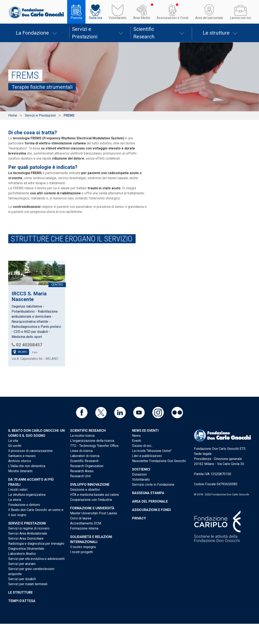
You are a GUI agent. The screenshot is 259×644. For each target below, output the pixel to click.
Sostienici (141, 469)
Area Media (142, 18)
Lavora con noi (240, 18)
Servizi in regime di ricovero (29, 528)
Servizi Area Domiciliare (26, 538)
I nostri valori (18, 490)
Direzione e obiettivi (85, 490)
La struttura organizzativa (27, 495)
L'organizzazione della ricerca (92, 441)
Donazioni (139, 474)
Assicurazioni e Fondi (173, 18)
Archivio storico (20, 461)
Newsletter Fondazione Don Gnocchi (159, 461)
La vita (13, 441)
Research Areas (82, 471)
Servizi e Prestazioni (85, 33)
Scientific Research (144, 33)
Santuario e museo (22, 456)
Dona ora (95, 18)
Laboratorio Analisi (22, 554)
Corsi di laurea (81, 518)
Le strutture (216, 33)
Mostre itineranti (20, 471)
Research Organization (87, 466)
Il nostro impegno (83, 547)
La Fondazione (32, 33)
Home (13, 115)
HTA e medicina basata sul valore (95, 495)
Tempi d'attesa (22, 601)
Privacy (139, 518)
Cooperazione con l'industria (91, 500)
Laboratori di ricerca (85, 456)
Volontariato (117, 18)
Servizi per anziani (22, 564)
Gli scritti (15, 446)
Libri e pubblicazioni (147, 456)
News (136, 436)
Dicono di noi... (143, 446)
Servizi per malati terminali (28, 584)
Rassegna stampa (148, 493)
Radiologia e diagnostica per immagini (36, 544)
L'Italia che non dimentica (27, 466)
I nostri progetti (81, 552)
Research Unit (80, 476)
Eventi (137, 441)
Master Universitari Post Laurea (93, 513)
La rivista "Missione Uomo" (152, 451)
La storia (15, 500)
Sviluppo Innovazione (90, 485)
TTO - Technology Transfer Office (94, 446)
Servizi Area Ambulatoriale (28, 533)
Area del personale (209, 18)
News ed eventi (145, 431)
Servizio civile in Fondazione (153, 485)
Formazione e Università (92, 508)
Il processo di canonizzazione (30, 451)
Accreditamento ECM (86, 523)
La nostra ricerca (82, 436)
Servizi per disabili (22, 579)
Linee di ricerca (81, 451)
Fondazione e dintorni (24, 505)
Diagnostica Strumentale (26, 549)
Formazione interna (84, 528)
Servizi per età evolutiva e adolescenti (36, 559)
